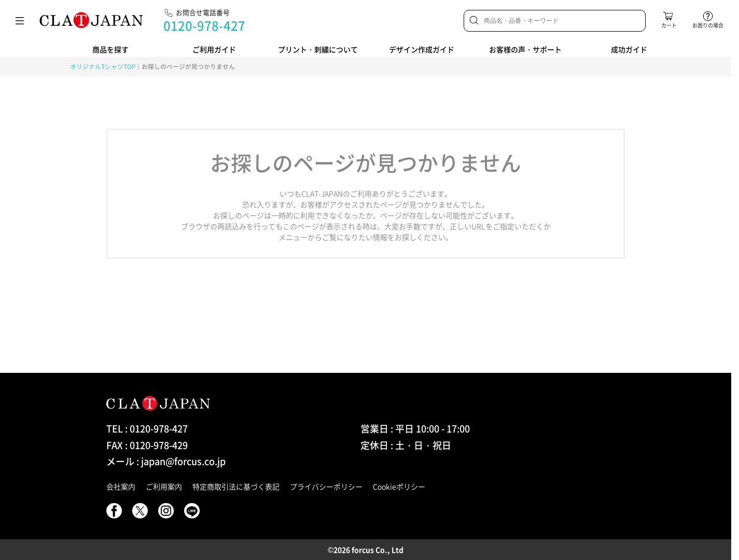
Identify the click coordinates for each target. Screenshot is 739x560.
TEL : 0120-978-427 (147, 429)
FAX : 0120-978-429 (147, 445)
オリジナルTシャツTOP (103, 66)
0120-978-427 (204, 25)
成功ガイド (629, 49)
